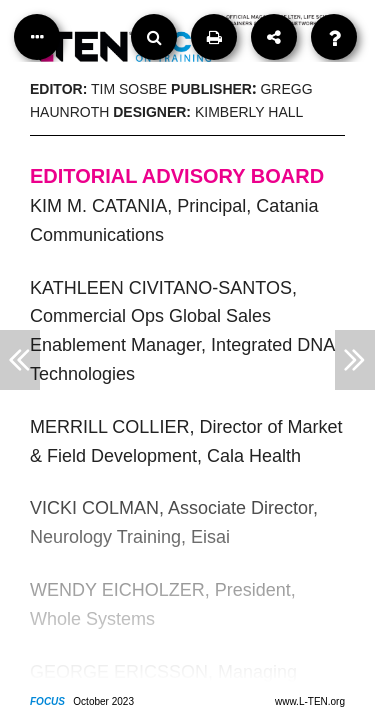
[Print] (214, 37)
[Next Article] (355, 360)
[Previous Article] (20, 360)
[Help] (334, 37)
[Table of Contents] (37, 37)
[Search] (154, 37)
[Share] (274, 37)
